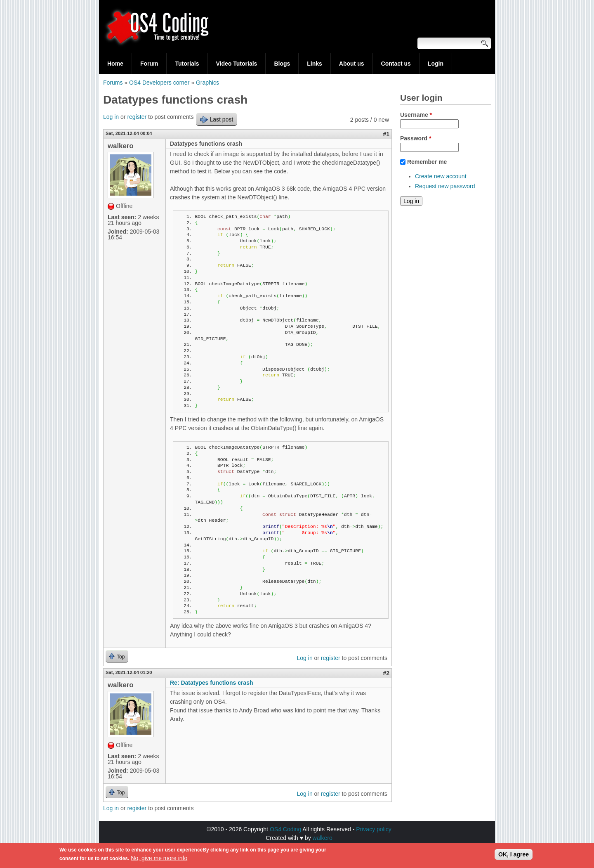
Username (416, 115)
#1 (386, 134)
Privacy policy (374, 829)
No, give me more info (159, 860)
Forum (149, 64)
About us (352, 64)
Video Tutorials (237, 64)
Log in (111, 117)
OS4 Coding (285, 829)
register (137, 117)
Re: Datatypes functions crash (212, 683)
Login (436, 64)
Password (416, 138)
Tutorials (187, 64)
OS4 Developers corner (159, 83)
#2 (386, 673)
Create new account (441, 176)
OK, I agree (514, 856)
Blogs (282, 64)
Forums (113, 83)
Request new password (445, 186)
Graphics (207, 83)
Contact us (396, 64)
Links (315, 64)
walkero (323, 838)
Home (115, 64)
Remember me (427, 162)
